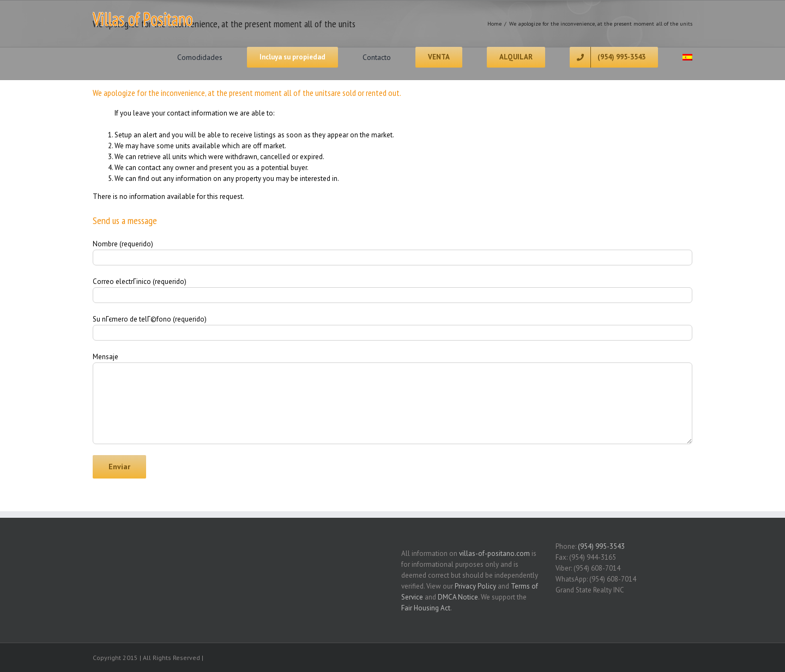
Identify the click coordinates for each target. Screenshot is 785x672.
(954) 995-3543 (601, 546)
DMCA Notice (458, 597)
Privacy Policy (475, 586)
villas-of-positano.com (494, 553)
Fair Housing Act (426, 608)
